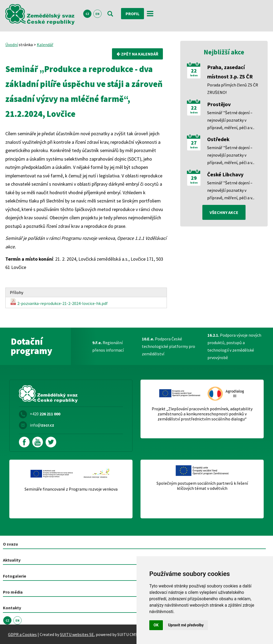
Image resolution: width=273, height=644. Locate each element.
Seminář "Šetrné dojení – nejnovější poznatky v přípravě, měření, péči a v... (231, 120)
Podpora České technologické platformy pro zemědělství (168, 346)
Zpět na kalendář (137, 54)
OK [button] (156, 625)
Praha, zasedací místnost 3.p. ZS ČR (230, 72)
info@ (42, 425)
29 (194, 178)
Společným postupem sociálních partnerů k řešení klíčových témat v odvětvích (202, 486)
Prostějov (219, 104)
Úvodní (12, 45)
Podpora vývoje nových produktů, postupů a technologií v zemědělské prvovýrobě (234, 346)
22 (194, 71)
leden (194, 75)
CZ (87, 14)
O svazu (10, 544)
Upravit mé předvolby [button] (186, 625)
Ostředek (218, 139)
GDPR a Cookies (22, 634)
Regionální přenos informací (108, 346)
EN (97, 14)
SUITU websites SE (77, 634)
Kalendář (45, 45)
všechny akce (224, 212)
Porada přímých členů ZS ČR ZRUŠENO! (233, 89)
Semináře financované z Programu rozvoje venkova (71, 489)
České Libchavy (225, 174)
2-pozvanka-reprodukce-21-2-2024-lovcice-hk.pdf (59, 302)
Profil (133, 14)
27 (194, 143)
